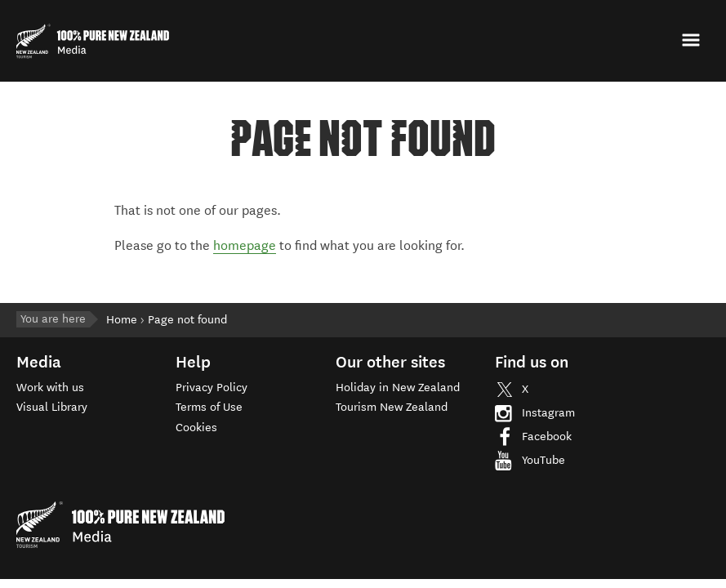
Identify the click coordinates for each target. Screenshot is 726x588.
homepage (245, 245)
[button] (693, 40)
